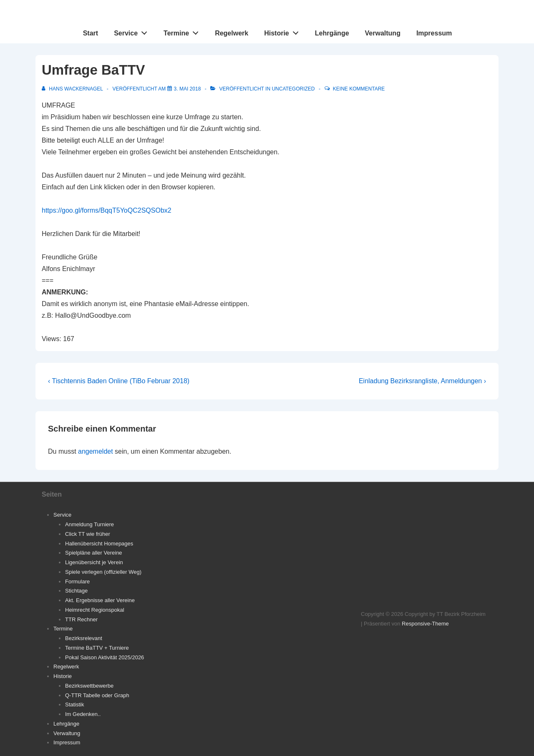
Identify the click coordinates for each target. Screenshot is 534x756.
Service (133, 31)
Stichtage (76, 591)
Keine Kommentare (359, 89)
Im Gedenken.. (83, 714)
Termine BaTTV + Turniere (97, 648)
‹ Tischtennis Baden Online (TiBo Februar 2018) (119, 381)
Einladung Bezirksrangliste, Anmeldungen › (422, 381)
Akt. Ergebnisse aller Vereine (100, 600)
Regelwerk (232, 33)
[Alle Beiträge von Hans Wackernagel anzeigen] (73, 89)
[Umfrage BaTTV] (188, 89)
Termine (183, 31)
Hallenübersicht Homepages (99, 544)
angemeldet (96, 451)
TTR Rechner (81, 619)
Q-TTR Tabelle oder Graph (97, 695)
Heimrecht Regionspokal (95, 610)
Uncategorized (293, 89)
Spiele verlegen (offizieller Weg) (103, 572)
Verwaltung (383, 33)
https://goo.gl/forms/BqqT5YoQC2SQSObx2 (107, 210)
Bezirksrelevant (84, 638)
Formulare (77, 581)
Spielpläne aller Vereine (94, 553)
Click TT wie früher (88, 534)
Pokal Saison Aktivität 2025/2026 (105, 657)
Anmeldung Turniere (89, 524)
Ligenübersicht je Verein (94, 562)
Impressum (434, 33)
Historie (283, 31)
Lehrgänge (332, 33)
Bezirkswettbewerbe (89, 686)
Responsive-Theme (425, 624)
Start (91, 33)
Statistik (75, 705)
